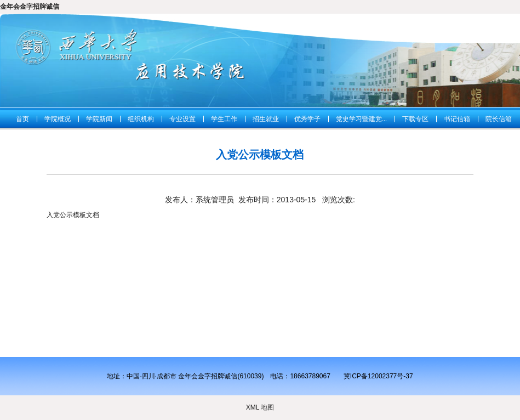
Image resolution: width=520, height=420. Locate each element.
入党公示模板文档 (73, 215)
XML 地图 (260, 407)
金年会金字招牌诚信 (30, 7)
